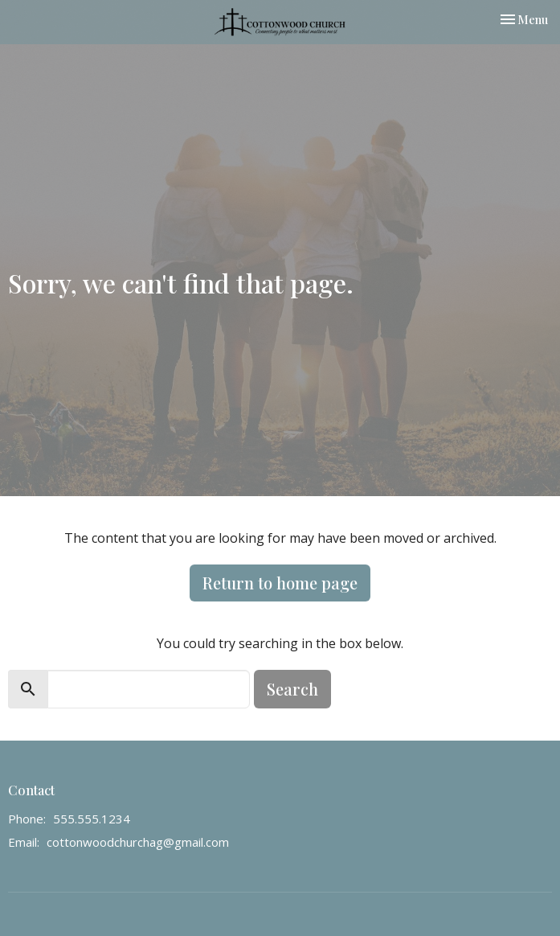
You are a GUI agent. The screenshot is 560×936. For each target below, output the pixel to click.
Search (292, 689)
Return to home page (280, 583)
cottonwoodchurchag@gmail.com (138, 842)
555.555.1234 (92, 819)
